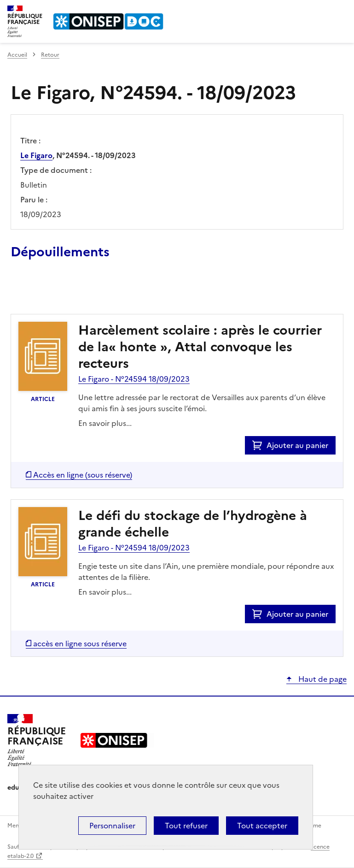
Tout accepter (262, 826)
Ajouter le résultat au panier (71, 293)
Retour (50, 55)
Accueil (17, 55)
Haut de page (322, 679)
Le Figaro (36, 155)
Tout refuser (186, 826)
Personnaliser (112, 826)
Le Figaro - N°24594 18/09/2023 (134, 379)
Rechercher (323, 11)
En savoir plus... (105, 423)
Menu (341, 11)
